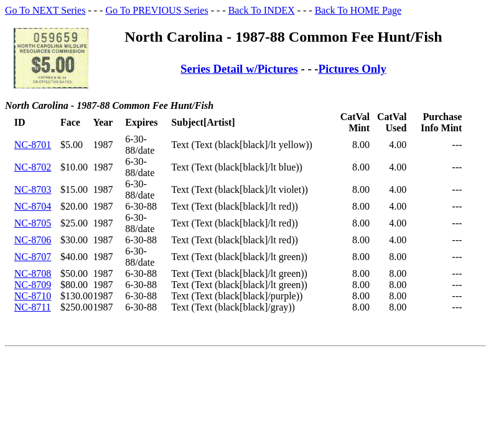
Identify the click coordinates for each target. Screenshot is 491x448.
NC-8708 (33, 273)
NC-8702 (33, 167)
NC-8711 (33, 307)
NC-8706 (33, 240)
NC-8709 (33, 285)
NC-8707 (33, 257)
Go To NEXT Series (45, 10)
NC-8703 (33, 189)
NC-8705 (33, 223)
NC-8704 (33, 206)
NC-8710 (33, 296)
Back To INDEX (262, 10)
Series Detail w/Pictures (239, 69)
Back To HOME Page (358, 10)
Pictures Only (353, 69)
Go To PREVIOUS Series (157, 10)
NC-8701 (33, 145)
